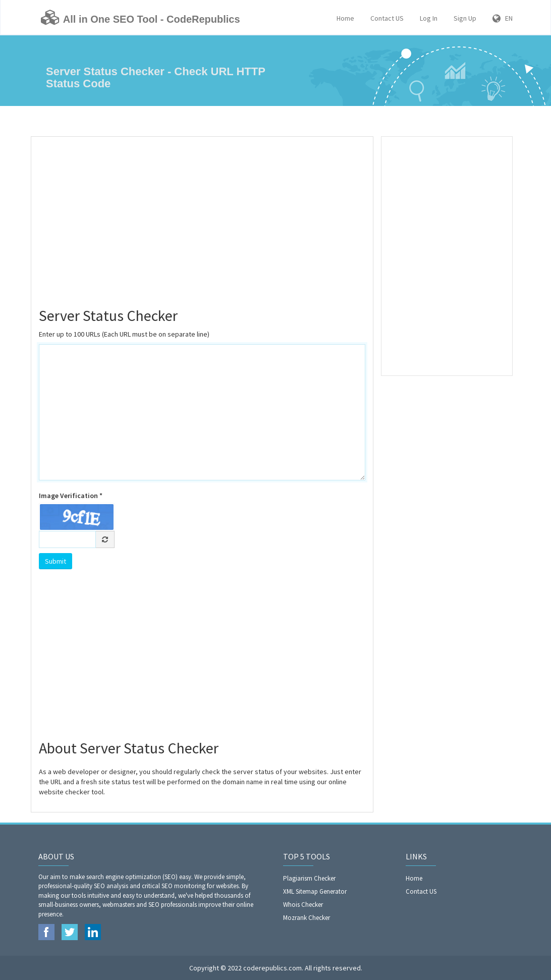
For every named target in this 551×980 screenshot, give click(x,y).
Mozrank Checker (307, 918)
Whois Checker (303, 905)
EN (503, 18)
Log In (429, 18)
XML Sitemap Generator (315, 891)
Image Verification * (71, 496)
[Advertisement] (202, 217)
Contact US (387, 18)
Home (345, 18)
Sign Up (465, 18)
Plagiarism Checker (309, 878)
